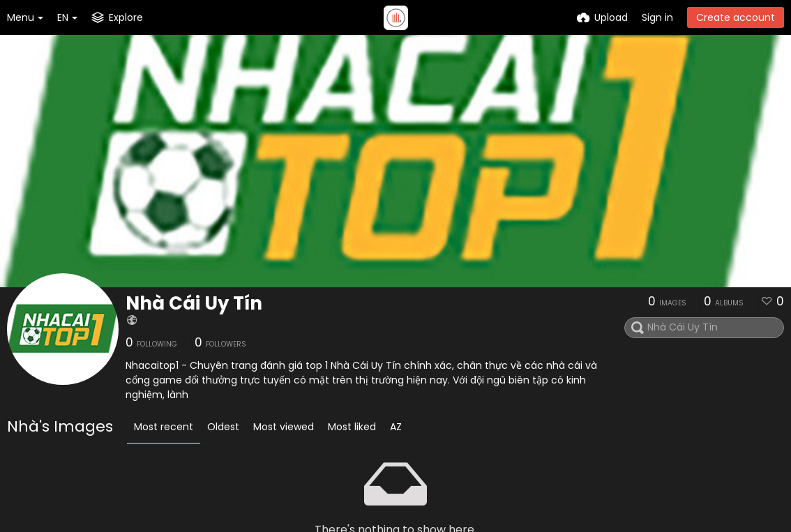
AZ (396, 427)
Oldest (223, 427)
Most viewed (284, 427)
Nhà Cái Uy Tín (194, 303)
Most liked (352, 427)
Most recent (164, 427)
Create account (736, 17)
